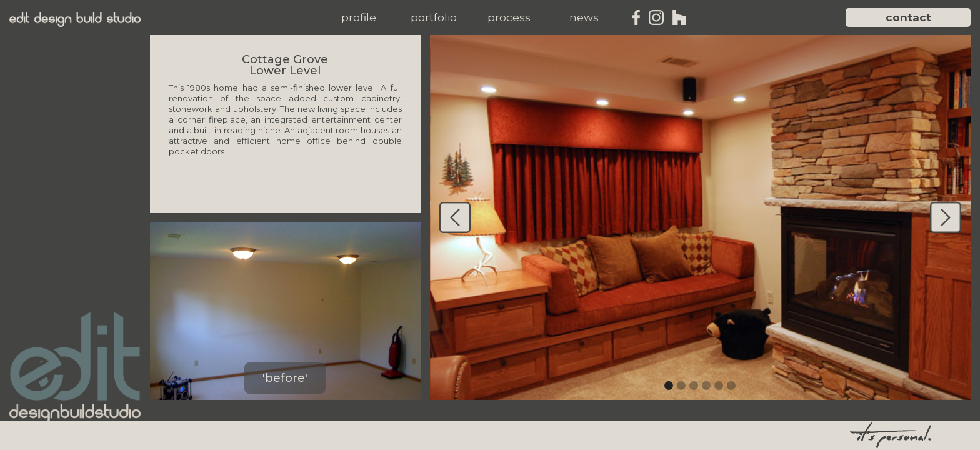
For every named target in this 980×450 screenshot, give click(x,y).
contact (908, 17)
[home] (75, 20)
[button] (359, 17)
